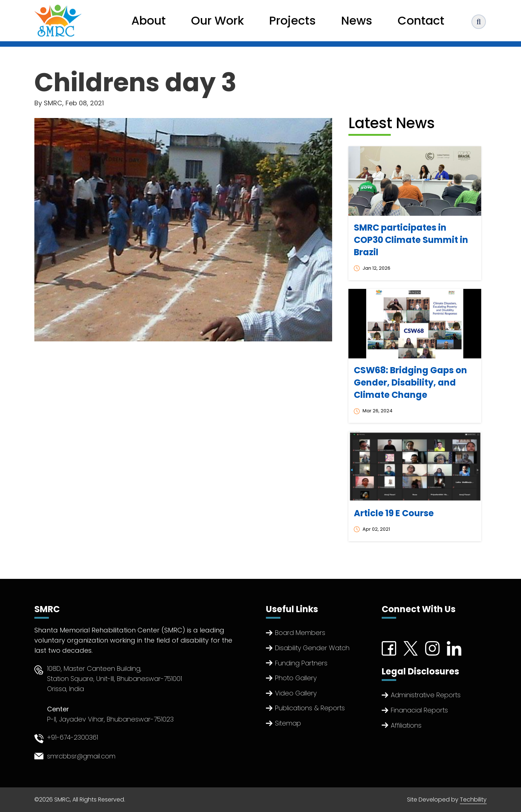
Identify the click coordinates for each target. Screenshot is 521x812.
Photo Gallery (296, 678)
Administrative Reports (426, 695)
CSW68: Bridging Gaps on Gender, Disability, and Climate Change (410, 382)
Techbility (473, 800)
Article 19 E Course (394, 513)
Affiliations (406, 725)
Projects (293, 20)
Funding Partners (301, 663)
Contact (421, 20)
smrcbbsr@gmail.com (81, 756)
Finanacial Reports (419, 710)
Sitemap (288, 723)
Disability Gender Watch (312, 648)
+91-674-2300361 (73, 737)
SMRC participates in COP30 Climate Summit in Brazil (411, 240)
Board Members (300, 633)
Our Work (217, 20)
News (357, 20)
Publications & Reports (310, 708)
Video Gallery (296, 693)
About (149, 20)
